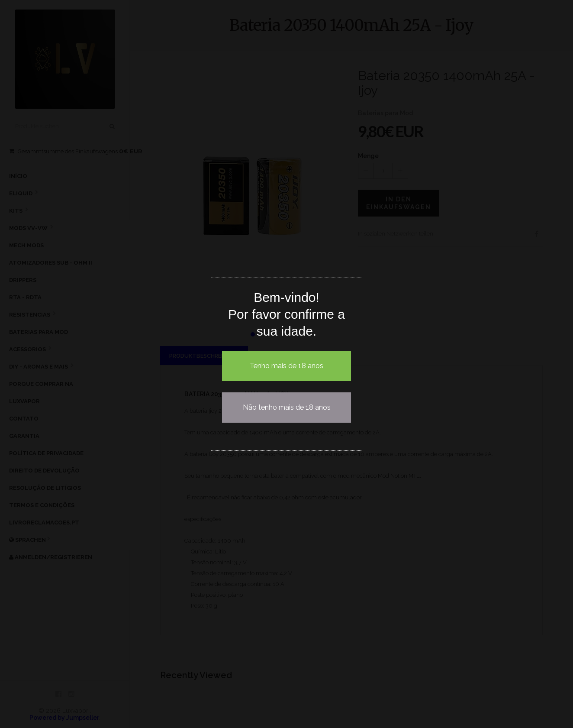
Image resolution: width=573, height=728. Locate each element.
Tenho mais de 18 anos (286, 366)
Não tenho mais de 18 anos (287, 407)
